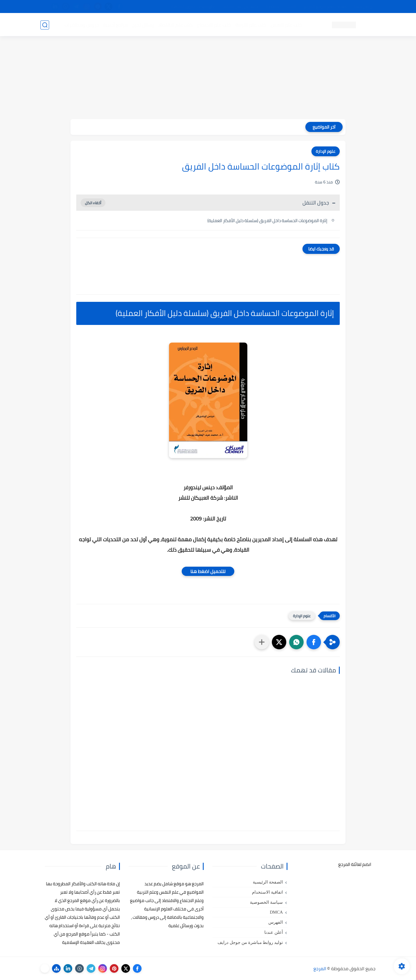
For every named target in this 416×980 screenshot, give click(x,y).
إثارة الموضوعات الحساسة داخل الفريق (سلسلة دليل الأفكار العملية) (267, 221)
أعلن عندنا (274, 932)
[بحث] (45, 25)
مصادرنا (273, 7)
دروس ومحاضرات (81, 25)
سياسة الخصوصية (266, 902)
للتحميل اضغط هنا (208, 571)
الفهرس (276, 922)
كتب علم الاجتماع (214, 25)
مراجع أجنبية (115, 25)
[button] (314, 642)
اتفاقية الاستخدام (267, 892)
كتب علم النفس (286, 25)
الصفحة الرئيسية (268, 882)
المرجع (320, 968)
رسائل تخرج (143, 25)
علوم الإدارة (326, 151)
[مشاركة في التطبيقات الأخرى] (262, 642)
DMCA (276, 912)
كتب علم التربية (251, 25)
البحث (291, 7)
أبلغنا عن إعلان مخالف (240, 7)
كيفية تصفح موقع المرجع (325, 7)
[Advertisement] (208, 79)
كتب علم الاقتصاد (175, 25)
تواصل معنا (364, 7)
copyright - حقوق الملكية (193, 7)
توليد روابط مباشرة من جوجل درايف (250, 942)
